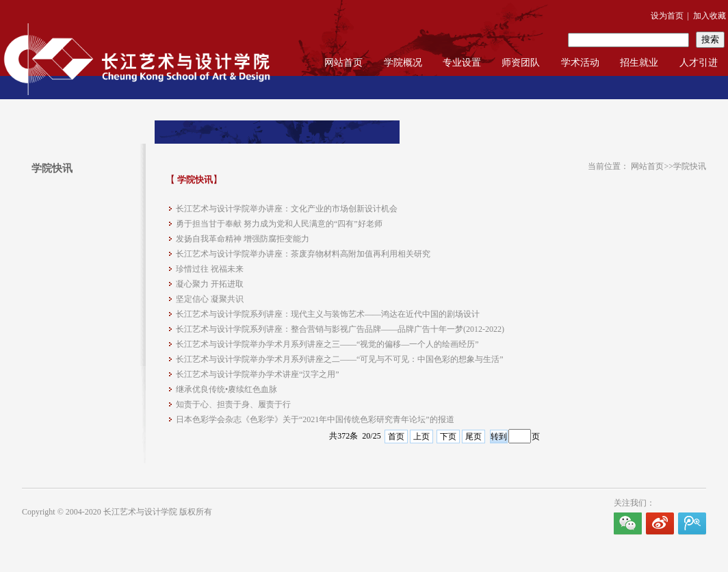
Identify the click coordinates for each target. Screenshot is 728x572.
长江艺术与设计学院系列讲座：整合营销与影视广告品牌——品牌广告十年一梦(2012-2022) (340, 329)
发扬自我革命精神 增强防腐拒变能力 (243, 239)
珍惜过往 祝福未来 (210, 269)
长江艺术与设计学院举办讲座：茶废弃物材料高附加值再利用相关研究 (303, 254)
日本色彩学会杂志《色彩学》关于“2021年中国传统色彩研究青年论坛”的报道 (315, 419)
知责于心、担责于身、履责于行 (233, 404)
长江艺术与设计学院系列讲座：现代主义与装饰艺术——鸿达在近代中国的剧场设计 (328, 314)
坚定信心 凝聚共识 (210, 299)
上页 (421, 437)
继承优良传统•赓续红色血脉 (226, 389)
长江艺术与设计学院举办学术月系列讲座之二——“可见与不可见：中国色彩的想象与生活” (340, 359)
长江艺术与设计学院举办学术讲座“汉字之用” (258, 374)
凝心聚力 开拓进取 (210, 284)
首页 (396, 437)
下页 (448, 437)
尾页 (473, 437)
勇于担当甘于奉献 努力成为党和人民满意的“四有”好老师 (279, 224)
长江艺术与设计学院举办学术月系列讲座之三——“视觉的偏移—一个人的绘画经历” (327, 344)
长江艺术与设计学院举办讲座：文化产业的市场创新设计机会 (287, 209)
